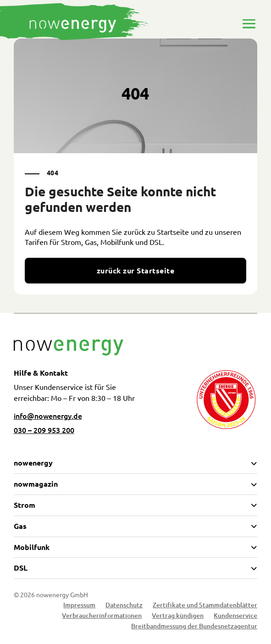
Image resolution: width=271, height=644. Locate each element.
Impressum (79, 606)
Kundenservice (235, 617)
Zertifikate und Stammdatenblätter (205, 606)
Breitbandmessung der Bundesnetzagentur (194, 627)
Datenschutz (124, 606)
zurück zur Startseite (135, 270)
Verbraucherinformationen (102, 617)
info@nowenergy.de (48, 416)
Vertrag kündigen (178, 617)
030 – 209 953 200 (44, 430)
